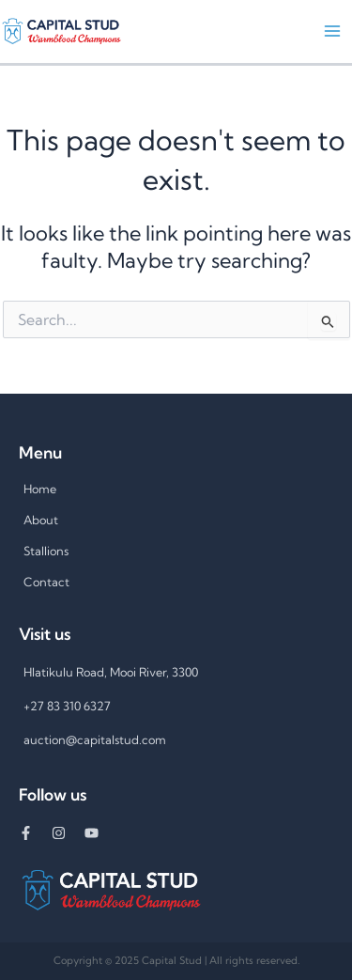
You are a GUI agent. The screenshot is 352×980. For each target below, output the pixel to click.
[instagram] (68, 833)
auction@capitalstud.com (95, 739)
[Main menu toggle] (332, 31)
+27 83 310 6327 (67, 706)
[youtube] (99, 833)
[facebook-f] (35, 833)
